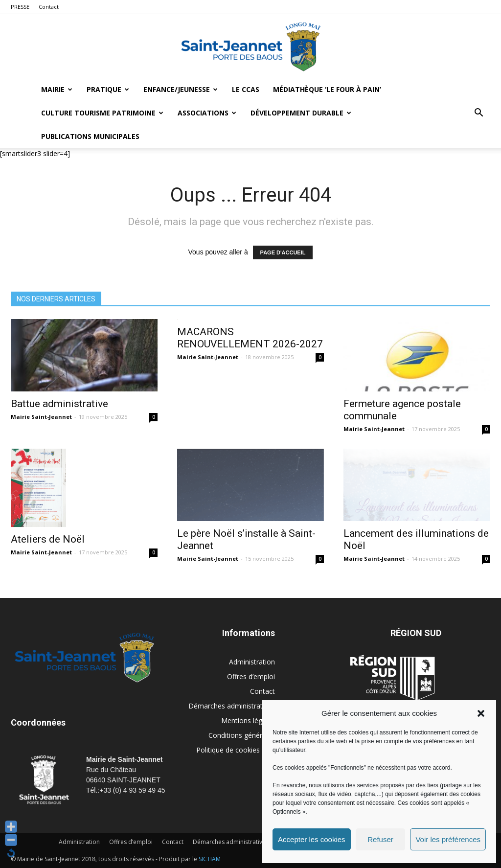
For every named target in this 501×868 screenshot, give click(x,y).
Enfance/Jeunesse (181, 89)
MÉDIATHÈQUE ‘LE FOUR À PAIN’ (327, 89)
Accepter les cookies (312, 839)
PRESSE (20, 7)
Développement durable (301, 113)
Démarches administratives (232, 706)
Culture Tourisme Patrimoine (102, 113)
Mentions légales (248, 720)
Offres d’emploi (251, 676)
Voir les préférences (448, 839)
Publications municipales (90, 136)
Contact (49, 7)
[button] (481, 713)
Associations (207, 113)
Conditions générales (242, 735)
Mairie (57, 89)
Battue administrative (59, 404)
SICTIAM (210, 859)
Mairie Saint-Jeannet (41, 417)
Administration (252, 662)
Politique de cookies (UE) (236, 750)
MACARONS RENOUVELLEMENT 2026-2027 (250, 338)
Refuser (380, 839)
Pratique (108, 89)
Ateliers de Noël (48, 539)
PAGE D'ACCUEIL (283, 252)
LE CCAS (246, 89)
